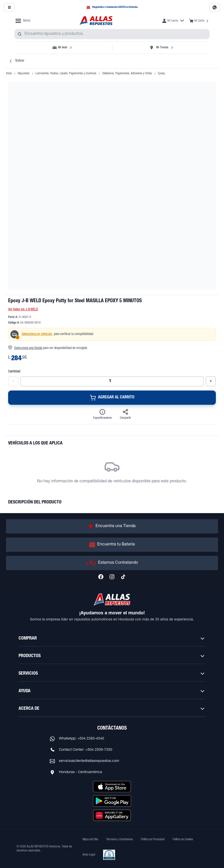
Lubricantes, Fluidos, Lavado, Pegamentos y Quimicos (66, 74)
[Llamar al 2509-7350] (9, 7)
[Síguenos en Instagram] (112, 577)
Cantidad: (14, 372)
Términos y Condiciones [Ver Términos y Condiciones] (119, 840)
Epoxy (161, 74)
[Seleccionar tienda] (161, 48)
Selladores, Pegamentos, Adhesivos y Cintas (127, 74)
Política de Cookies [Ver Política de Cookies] (183, 840)
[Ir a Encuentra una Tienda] (112, 526)
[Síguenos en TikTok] (123, 577)
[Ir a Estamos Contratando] (112, 563)
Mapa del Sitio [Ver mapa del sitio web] (90, 840)
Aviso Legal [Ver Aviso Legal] (89, 855)
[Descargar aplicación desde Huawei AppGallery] (112, 815)
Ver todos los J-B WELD (23, 310)
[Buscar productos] (20, 34)
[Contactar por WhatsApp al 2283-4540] (215, 7)
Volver (16, 61)
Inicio (9, 74)
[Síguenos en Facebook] (101, 577)
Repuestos (24, 74)
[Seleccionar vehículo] (63, 48)
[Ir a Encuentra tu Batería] (112, 545)
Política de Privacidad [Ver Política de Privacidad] (153, 840)
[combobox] (112, 34)
